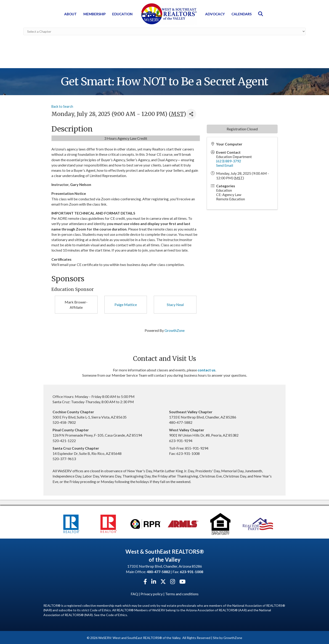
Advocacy (215, 14)
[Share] (191, 113)
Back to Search (62, 106)
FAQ (134, 593)
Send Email (225, 165)
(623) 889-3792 (229, 160)
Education (122, 14)
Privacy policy (152, 593)
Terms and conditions (182, 593)
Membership (94, 14)
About (70, 14)
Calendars (241, 14)
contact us (207, 369)
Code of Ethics (117, 614)
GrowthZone (175, 330)
